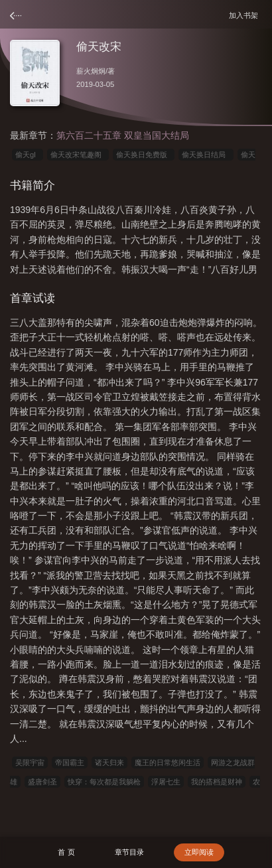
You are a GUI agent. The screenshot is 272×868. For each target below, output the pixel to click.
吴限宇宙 (30, 762)
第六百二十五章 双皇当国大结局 (123, 135)
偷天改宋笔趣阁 (78, 155)
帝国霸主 (70, 762)
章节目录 (129, 852)
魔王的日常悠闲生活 (168, 762)
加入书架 (245, 15)
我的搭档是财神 (217, 782)
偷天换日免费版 (144, 155)
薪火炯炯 (91, 71)
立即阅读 (199, 852)
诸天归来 (109, 762)
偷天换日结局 (206, 155)
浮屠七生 (166, 782)
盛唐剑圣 (42, 782)
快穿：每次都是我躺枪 (104, 782)
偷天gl (28, 155)
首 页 (66, 852)
